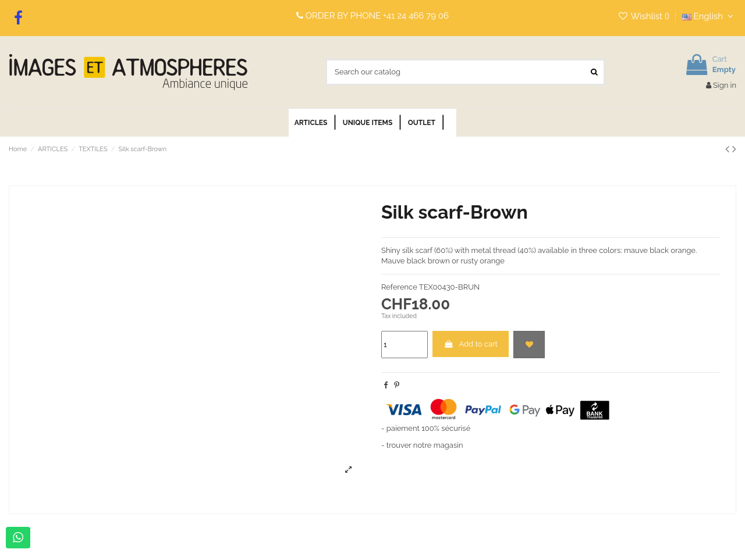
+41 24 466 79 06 (416, 16)
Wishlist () (645, 16)
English (709, 16)
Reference (399, 287)
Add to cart (471, 344)
